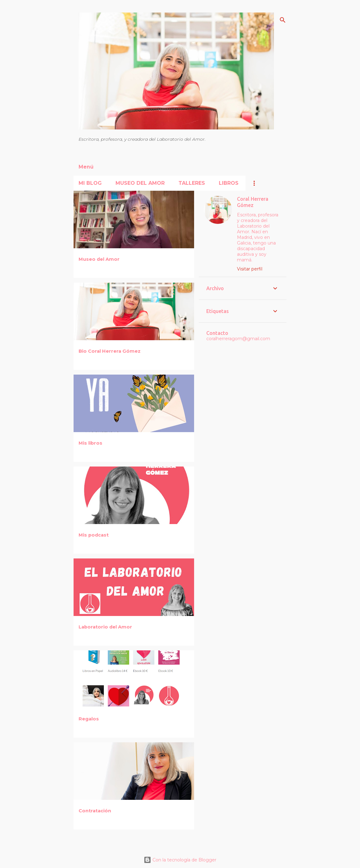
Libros (229, 183)
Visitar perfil (250, 269)
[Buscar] (283, 20)
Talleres (192, 183)
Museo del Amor (140, 183)
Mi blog (90, 183)
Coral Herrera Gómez (253, 202)
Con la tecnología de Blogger (180, 860)
